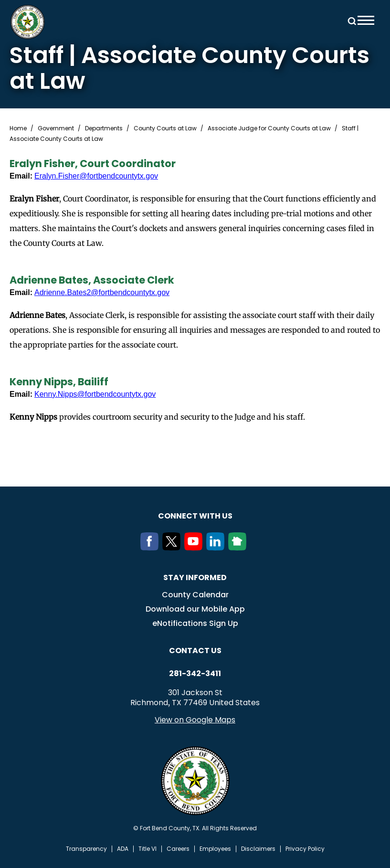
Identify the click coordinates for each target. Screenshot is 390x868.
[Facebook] (151, 548)
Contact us (195, 651)
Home (18, 128)
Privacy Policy (305, 849)
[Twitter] (173, 548)
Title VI (148, 849)
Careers (178, 849)
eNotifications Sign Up (195, 623)
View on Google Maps (195, 720)
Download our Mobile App (195, 609)
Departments (104, 128)
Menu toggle (366, 20)
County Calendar (195, 595)
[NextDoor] (239, 548)
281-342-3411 (195, 674)
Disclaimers (258, 849)
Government (56, 128)
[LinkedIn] (217, 548)
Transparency (86, 849)
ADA (123, 849)
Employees (215, 849)
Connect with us (195, 516)
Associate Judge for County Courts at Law (269, 128)
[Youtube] (195, 548)
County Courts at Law (165, 128)
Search (350, 20)
